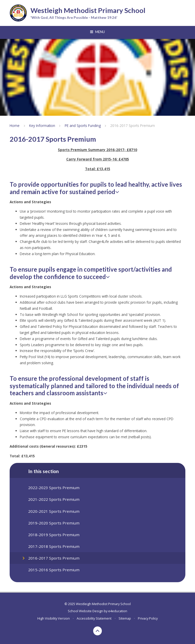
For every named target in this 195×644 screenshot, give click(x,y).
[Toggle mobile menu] (97, 32)
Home (15, 126)
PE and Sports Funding (83, 126)
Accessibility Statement (94, 618)
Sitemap (125, 618)
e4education (118, 611)
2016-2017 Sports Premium (133, 126)
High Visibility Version (54, 618)
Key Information (42, 126)
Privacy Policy (148, 618)
